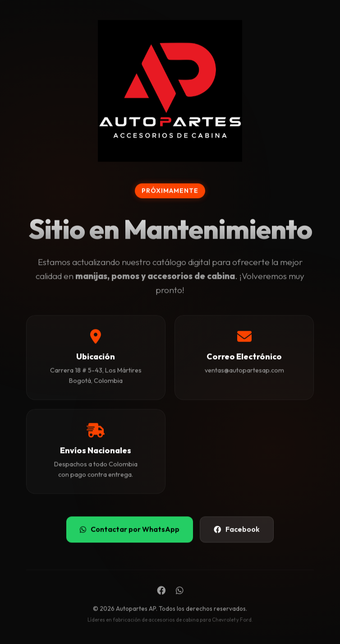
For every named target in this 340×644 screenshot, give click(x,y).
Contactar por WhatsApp (130, 529)
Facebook (237, 529)
